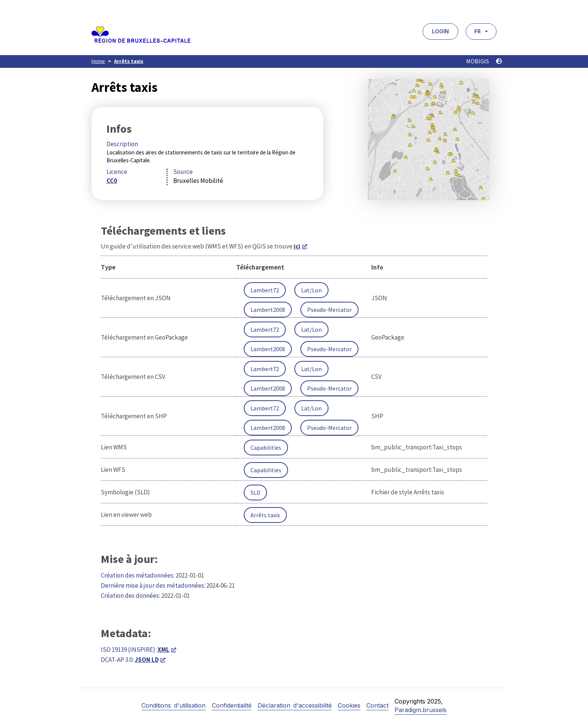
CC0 (112, 181)
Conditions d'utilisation (173, 705)
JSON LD (147, 660)
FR (478, 31)
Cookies (349, 705)
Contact (377, 705)
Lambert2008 (268, 310)
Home (98, 61)
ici (297, 246)
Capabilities (266, 448)
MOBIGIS (484, 61)
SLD (255, 492)
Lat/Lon (311, 290)
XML (163, 650)
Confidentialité (232, 705)
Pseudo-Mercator (329, 310)
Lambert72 (265, 290)
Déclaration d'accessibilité (295, 705)
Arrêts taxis (129, 61)
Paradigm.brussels (421, 710)
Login (440, 31)
